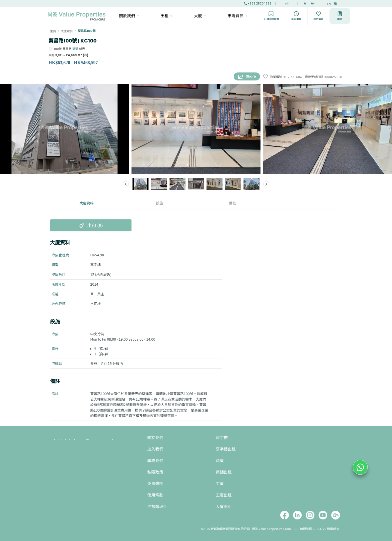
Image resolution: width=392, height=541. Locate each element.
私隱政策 (155, 472)
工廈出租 (224, 495)
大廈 (200, 16)
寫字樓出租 (226, 449)
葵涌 (75, 49)
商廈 (220, 461)
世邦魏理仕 (157, 507)
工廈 (220, 484)
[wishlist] (265, 77)
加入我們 (155, 449)
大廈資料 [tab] (86, 203)
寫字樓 (222, 438)
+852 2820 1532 (257, 3)
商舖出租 (224, 472)
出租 (166, 16)
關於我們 (129, 16)
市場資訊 (237, 16)
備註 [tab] (232, 203)
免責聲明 (155, 484)
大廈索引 (224, 507)
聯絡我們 (155, 461)
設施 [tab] (159, 203)
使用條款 (155, 495)
